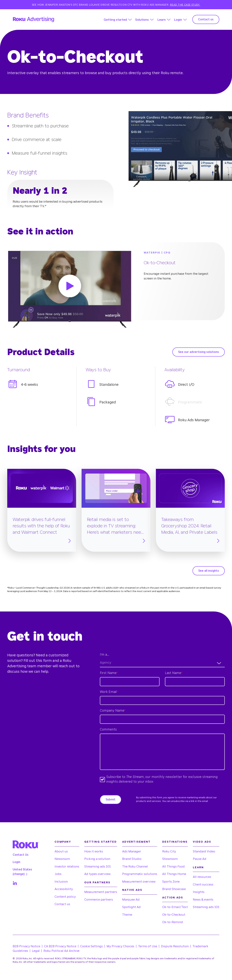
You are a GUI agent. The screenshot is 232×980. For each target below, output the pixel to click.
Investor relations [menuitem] (67, 867)
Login (178, 20)
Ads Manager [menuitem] (132, 851)
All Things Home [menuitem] (174, 874)
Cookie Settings (91, 946)
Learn (161, 20)
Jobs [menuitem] (58, 874)
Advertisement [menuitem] (136, 842)
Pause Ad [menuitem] (200, 859)
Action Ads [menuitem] (173, 898)
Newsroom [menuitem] (62, 859)
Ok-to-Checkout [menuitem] (174, 915)
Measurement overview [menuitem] (139, 882)
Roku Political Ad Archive (61, 951)
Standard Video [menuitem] (204, 851)
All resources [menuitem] (202, 877)
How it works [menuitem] (94, 851)
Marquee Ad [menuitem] (131, 900)
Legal (36, 951)
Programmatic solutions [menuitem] (140, 874)
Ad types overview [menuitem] (97, 874)
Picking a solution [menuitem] (97, 859)
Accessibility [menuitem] (64, 889)
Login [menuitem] (16, 862)
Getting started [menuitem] (101, 842)
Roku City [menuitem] (169, 851)
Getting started (115, 20)
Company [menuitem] (63, 842)
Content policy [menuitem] (65, 897)
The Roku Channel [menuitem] (135, 867)
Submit (111, 800)
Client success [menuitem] (203, 885)
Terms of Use (148, 946)
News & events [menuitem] (203, 900)
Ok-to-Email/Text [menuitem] (175, 907)
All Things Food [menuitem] (173, 867)
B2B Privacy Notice (26, 946)
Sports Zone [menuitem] (171, 882)
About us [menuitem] (61, 851)
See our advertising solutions (199, 352)
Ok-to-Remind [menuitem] (173, 922)
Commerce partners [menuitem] (99, 900)
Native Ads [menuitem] (132, 890)
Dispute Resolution (175, 946)
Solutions (142, 20)
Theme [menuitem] (127, 915)
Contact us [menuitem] (62, 904)
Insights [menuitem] (199, 892)
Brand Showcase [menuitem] (174, 889)
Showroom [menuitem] (170, 859)
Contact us (206, 19)
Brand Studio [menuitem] (132, 859)
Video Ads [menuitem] (202, 842)
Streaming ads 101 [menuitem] (98, 867)
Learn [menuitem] (198, 867)
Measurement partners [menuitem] (101, 892)
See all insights (209, 571)
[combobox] (162, 663)
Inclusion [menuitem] (61, 882)
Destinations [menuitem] (175, 842)
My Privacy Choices (120, 946)
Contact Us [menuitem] (21, 855)
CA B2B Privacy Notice (60, 946)
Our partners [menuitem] (97, 883)
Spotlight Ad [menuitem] (131, 907)
